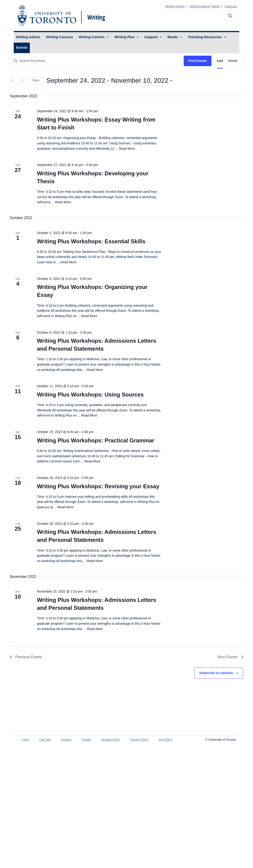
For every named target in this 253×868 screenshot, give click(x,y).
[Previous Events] (13, 81)
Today (35, 80)
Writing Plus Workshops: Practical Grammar (96, 440)
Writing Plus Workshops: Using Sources (90, 395)
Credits (86, 740)
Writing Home (175, 6)
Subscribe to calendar (216, 673)
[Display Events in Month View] (233, 61)
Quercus (231, 6)
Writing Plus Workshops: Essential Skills (91, 241)
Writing (96, 17)
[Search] (230, 16)
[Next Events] (22, 81)
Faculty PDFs (139, 740)
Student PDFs (111, 740)
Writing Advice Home (205, 6)
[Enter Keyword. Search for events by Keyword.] (97, 61)
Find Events (198, 61)
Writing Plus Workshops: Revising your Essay (98, 486)
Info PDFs (165, 740)
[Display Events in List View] (220, 61)
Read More (127, 149)
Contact (66, 740)
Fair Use (45, 740)
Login (26, 740)
